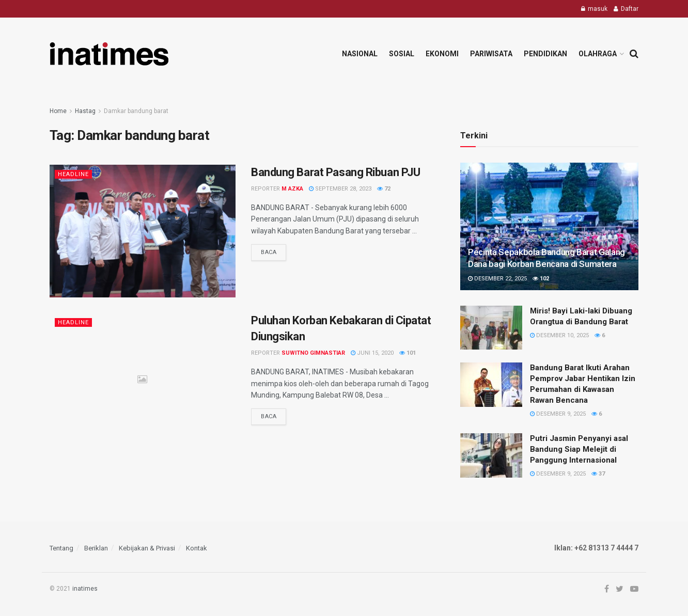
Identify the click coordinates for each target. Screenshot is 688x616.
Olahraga (598, 54)
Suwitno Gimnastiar (313, 353)
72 (384, 189)
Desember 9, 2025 (558, 414)
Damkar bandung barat (136, 111)
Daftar (626, 9)
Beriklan (96, 548)
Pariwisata (491, 54)
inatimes (85, 589)
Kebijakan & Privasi (147, 548)
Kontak (197, 548)
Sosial (402, 54)
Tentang (61, 548)
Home (58, 111)
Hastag (85, 111)
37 (598, 474)
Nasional (360, 54)
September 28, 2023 (340, 189)
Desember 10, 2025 (559, 335)
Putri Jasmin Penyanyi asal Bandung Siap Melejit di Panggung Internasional (579, 449)
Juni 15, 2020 (372, 353)
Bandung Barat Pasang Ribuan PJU (335, 172)
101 (408, 353)
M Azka (292, 189)
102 (541, 279)
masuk (594, 9)
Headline (73, 174)
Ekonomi (442, 54)
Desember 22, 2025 (497, 279)
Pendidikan (545, 54)
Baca (269, 252)
